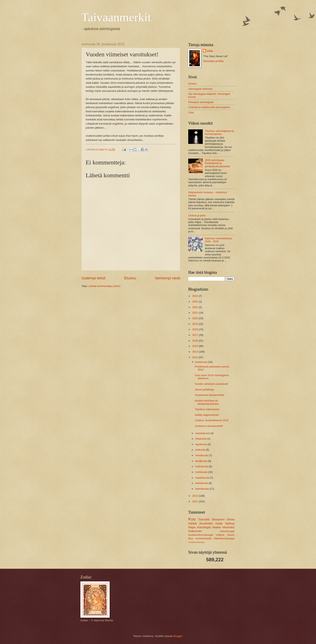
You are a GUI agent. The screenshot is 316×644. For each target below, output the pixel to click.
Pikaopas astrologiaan (201, 102)
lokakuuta (201, 439)
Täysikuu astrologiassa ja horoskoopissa (219, 132)
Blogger (178, 636)
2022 (195, 307)
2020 (195, 318)
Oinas (231, 519)
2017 (195, 335)
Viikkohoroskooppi (224, 538)
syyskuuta (201, 444)
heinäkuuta (202, 455)
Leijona (220, 535)
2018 (195, 329)
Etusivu (130, 278)
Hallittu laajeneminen (207, 415)
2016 (195, 341)
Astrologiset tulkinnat (200, 89)
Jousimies (206, 523)
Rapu (192, 527)
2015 (195, 346)
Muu (191, 538)
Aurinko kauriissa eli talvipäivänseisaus (207, 402)
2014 (195, 352)
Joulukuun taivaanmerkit (209, 426)
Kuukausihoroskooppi (201, 535)
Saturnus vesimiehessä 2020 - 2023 (218, 240)
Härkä (192, 523)
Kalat (219, 523)
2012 (195, 496)
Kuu (192, 519)
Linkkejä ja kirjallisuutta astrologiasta (209, 107)
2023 (195, 302)
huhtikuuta (202, 472)
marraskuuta (203, 433)
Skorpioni (218, 519)
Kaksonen (195, 531)
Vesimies (228, 527)
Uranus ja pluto (197, 215)
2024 (195, 296)
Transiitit (204, 519)
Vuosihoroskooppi (196, 542)
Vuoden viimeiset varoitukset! (212, 384)
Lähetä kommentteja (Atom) (104, 286)
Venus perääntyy (204, 390)
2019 (195, 324)
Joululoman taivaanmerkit (209, 395)
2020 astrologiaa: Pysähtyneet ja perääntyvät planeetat (217, 163)
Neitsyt (230, 523)
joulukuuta (202, 362)
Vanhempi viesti (167, 278)
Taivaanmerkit (116, 17)
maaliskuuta (203, 478)
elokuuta (201, 450)
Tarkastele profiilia (213, 61)
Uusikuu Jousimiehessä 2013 (212, 420)
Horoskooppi (227, 531)
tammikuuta (202, 489)
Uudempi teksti (93, 278)
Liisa (210, 51)
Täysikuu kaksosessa (207, 409)
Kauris (231, 535)
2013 (195, 357)
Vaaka (217, 527)
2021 (195, 313)
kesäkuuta (202, 461)
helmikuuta (202, 483)
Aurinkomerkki (204, 538)
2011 (195, 501)
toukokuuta (202, 466)
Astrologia (204, 527)
